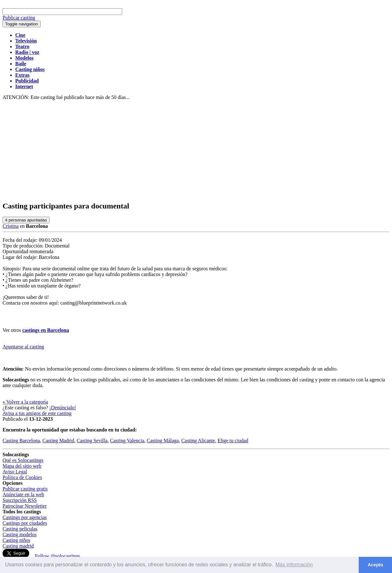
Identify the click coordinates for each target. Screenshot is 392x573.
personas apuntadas (26, 220)
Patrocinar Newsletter (25, 506)
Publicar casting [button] (19, 18)
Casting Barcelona (21, 441)
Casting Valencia (127, 441)
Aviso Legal (15, 472)
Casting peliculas (20, 529)
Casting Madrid (58, 441)
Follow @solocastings (57, 556)
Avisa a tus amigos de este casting (37, 413)
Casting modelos (20, 534)
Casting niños (16, 540)
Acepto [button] (375, 565)
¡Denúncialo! (63, 408)
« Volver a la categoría (25, 402)
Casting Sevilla (92, 441)
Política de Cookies (22, 477)
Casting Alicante (198, 441)
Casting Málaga (163, 441)
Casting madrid (18, 546)
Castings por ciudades (25, 523)
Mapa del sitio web (22, 466)
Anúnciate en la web (23, 494)
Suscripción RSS (20, 500)
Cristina (11, 226)
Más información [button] (294, 565)
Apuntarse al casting (23, 347)
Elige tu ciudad (233, 441)
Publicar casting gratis (25, 489)
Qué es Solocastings (23, 460)
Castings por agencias (25, 517)
